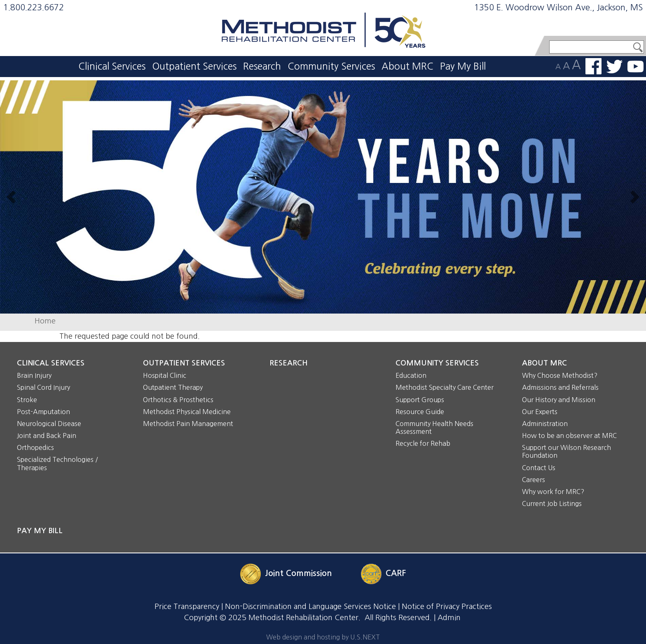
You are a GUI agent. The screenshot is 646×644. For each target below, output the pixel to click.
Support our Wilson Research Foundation (566, 451)
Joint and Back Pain (47, 436)
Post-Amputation (43, 412)
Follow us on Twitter (614, 67)
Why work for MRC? (553, 492)
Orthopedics (35, 447)
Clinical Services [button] (112, 66)
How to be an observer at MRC (569, 436)
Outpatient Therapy (173, 387)
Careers (534, 480)
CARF (396, 573)
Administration (545, 424)
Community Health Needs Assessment (434, 427)
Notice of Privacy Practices (447, 607)
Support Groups (420, 400)
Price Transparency (187, 607)
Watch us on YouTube (635, 67)
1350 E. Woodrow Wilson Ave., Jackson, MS (558, 7)
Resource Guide (420, 412)
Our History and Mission (559, 400)
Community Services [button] (331, 66)
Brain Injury (34, 375)
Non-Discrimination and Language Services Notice (310, 607)
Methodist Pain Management (188, 424)
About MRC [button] (407, 66)
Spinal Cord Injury (43, 387)
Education (411, 375)
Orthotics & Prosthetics (178, 400)
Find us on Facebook (593, 66)
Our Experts (540, 412)
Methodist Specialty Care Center (445, 387)
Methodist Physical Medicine (187, 412)
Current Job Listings (552, 503)
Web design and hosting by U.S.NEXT (323, 637)
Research (262, 66)
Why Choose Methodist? (560, 375)
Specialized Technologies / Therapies (57, 463)
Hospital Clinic (165, 375)
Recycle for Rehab (423, 443)
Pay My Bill (463, 66)
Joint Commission (298, 573)
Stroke (27, 400)
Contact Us (539, 468)
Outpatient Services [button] (194, 66)
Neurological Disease (49, 424)
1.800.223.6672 (34, 7)
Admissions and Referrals (560, 387)
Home (45, 321)
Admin (449, 618)
